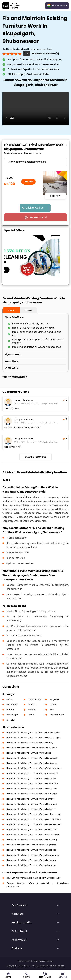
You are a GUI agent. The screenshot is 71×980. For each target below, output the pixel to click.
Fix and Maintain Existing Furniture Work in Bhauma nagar (34, 738)
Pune (52, 710)
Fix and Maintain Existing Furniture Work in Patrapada (31, 850)
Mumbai (10, 710)
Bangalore (54, 699)
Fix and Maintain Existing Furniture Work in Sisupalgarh (32, 758)
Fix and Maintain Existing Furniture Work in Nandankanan (33, 732)
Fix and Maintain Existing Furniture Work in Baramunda (32, 763)
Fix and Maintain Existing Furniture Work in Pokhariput (31, 860)
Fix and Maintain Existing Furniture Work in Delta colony (32, 829)
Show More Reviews (36, 457)
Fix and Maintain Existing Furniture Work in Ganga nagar (33, 855)
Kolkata (32, 710)
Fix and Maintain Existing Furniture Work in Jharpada (31, 865)
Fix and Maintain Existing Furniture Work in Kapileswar (31, 789)
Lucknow (10, 720)
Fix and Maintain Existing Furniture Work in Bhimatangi (32, 840)
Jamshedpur (12, 715)
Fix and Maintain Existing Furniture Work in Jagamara (31, 845)
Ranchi (10, 699)
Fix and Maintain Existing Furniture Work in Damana (30, 799)
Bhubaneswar (35, 699)
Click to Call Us (35, 208)
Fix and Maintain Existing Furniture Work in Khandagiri (31, 804)
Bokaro (31, 715)
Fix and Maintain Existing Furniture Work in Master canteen (34, 824)
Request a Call (38, 217)
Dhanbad (54, 705)
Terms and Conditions (43, 961)
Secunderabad (57, 715)
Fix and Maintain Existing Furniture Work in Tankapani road (34, 768)
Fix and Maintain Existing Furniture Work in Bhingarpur (32, 748)
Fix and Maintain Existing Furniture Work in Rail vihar (31, 809)
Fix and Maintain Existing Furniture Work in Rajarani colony (34, 819)
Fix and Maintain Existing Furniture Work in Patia (29, 753)
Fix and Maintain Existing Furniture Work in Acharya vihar (33, 835)
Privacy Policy (24, 961)
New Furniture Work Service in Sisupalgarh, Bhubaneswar (33, 878)
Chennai (32, 705)
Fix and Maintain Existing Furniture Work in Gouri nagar (32, 794)
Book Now (55, 196)
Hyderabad (12, 705)
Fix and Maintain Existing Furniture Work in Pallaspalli (31, 778)
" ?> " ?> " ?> (35, 162)
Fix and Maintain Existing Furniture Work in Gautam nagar (33, 814)
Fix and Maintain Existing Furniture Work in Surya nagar (32, 773)
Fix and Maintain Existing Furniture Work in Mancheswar (32, 784)
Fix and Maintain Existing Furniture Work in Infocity (30, 743)
